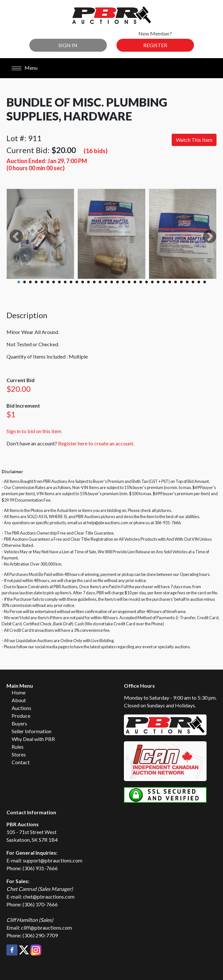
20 (129, 282)
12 (83, 282)
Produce (21, 716)
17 (112, 282)
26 (164, 282)
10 (71, 282)
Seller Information (31, 731)
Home (19, 692)
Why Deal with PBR (33, 739)
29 (181, 282)
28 (176, 282)
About (19, 700)
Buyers (19, 723)
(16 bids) (96, 151)
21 (135, 282)
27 (170, 282)
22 (141, 282)
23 (147, 282)
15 (100, 282)
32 (199, 282)
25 (158, 282)
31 (193, 282)
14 (94, 282)
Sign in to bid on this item (34, 431)
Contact (21, 762)
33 (205, 282)
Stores (19, 754)
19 (123, 282)
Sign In (68, 45)
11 (77, 282)
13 (88, 282)
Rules (18, 747)
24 (152, 282)
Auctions (21, 708)
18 (117, 282)
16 (106, 282)
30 (187, 282)
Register (155, 45)
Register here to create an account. (96, 443)
